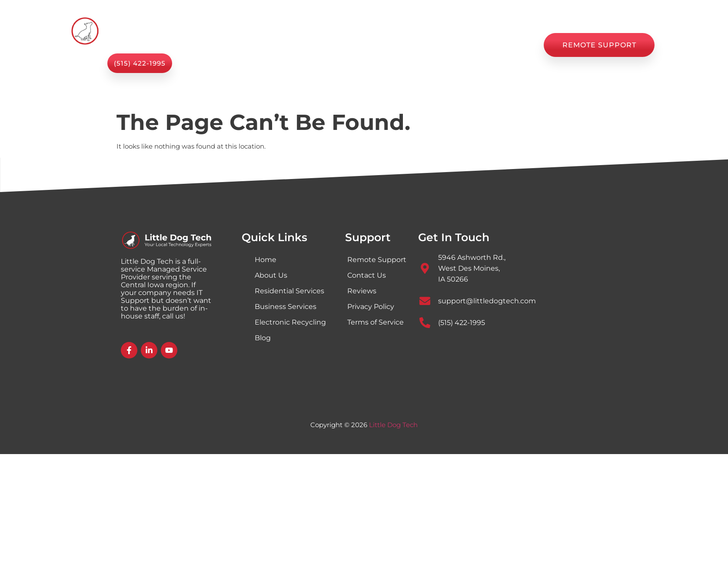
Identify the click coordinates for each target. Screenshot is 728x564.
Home (236, 45)
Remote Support (377, 260)
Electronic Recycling (290, 322)
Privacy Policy (371, 307)
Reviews (457, 45)
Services (284, 45)
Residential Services (289, 291)
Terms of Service (376, 322)
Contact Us (509, 45)
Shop (382, 45)
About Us (339, 45)
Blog (417, 45)
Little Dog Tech (393, 425)
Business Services (286, 307)
